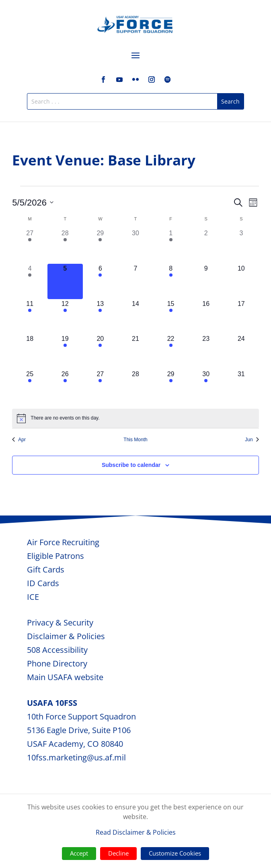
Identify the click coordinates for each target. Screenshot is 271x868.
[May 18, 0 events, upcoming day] (30, 352)
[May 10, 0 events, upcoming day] (241, 281)
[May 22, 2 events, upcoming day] (171, 352)
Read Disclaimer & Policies (136, 832)
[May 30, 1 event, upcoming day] (206, 387)
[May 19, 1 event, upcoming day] (65, 352)
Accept (79, 853)
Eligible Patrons (55, 556)
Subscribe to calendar (131, 465)
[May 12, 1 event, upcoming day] (65, 317)
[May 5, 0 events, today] (65, 281)
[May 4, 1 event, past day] (30, 281)
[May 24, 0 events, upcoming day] (241, 352)
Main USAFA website (65, 677)
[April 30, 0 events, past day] (135, 246)
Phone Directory (57, 663)
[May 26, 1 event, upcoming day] (65, 387)
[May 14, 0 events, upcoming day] (135, 317)
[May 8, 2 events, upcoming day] (171, 281)
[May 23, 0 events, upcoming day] (206, 352)
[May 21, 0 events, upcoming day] (135, 352)
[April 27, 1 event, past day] (30, 246)
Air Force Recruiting (63, 542)
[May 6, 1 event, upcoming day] (101, 281)
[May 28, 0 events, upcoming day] (135, 387)
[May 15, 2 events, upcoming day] (171, 317)
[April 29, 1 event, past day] (101, 246)
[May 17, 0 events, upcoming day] (241, 317)
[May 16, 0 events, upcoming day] (206, 317)
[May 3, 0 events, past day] (241, 246)
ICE (33, 597)
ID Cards (43, 583)
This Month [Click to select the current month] (135, 440)
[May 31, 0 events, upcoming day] (241, 387)
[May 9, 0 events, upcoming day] (206, 281)
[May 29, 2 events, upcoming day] (171, 387)
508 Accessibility (57, 650)
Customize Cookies (175, 853)
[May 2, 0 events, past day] (206, 246)
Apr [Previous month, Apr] (19, 440)
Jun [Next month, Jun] (252, 440)
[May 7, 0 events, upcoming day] (135, 281)
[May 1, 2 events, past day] (171, 246)
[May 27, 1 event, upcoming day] (101, 387)
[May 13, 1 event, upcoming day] (101, 317)
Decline (118, 853)
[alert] (135, 418)
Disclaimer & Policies (66, 636)
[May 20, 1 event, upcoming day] (101, 352)
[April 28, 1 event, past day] (65, 246)
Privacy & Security (60, 622)
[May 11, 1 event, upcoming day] (30, 317)
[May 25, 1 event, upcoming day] (30, 387)
